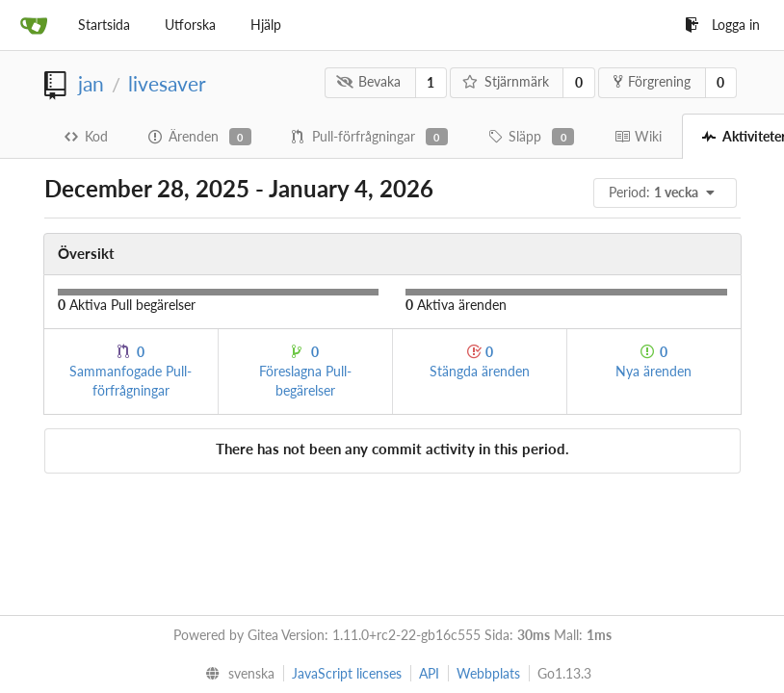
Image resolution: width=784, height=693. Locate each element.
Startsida (104, 25)
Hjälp (266, 25)
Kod (86, 136)
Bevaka (368, 81)
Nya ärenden (653, 361)
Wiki (638, 136)
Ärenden (200, 137)
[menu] (666, 193)
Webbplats (488, 673)
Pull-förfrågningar (370, 137)
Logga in (722, 25)
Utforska (190, 25)
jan (91, 83)
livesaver (167, 83)
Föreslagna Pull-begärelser (305, 371)
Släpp (531, 137)
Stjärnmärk (506, 81)
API (429, 673)
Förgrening (652, 81)
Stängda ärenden (480, 361)
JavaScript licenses (347, 673)
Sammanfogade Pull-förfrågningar (131, 371)
